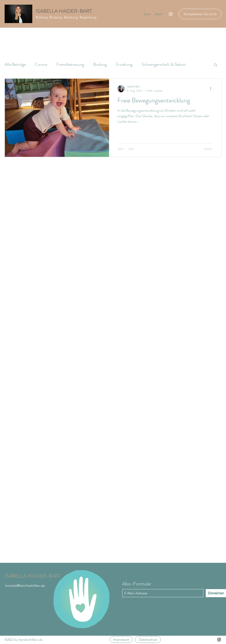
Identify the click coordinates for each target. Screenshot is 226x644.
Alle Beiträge (15, 64)
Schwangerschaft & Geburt (164, 64)
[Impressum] (121, 640)
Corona (41, 64)
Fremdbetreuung (70, 64)
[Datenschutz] (148, 640)
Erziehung (124, 64)
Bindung (100, 64)
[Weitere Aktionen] (212, 89)
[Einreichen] (216, 593)
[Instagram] (171, 14)
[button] (216, 65)
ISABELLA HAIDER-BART (64, 11)
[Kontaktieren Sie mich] (200, 14)
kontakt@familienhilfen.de (25, 586)
